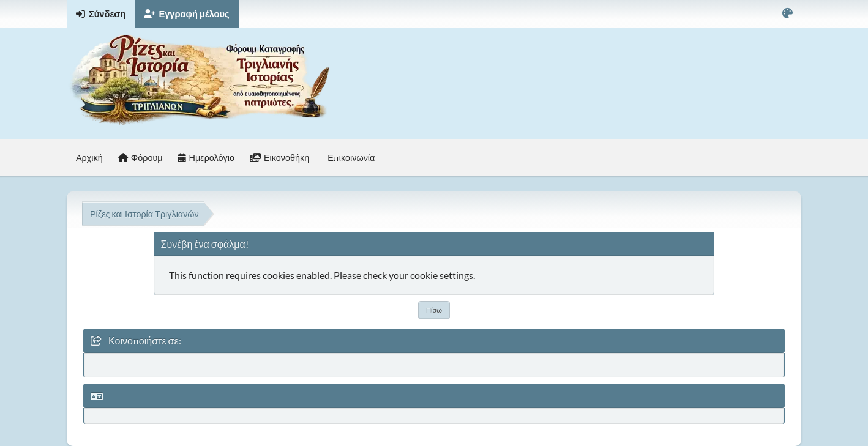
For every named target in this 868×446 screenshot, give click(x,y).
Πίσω (434, 310)
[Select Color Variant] (788, 14)
